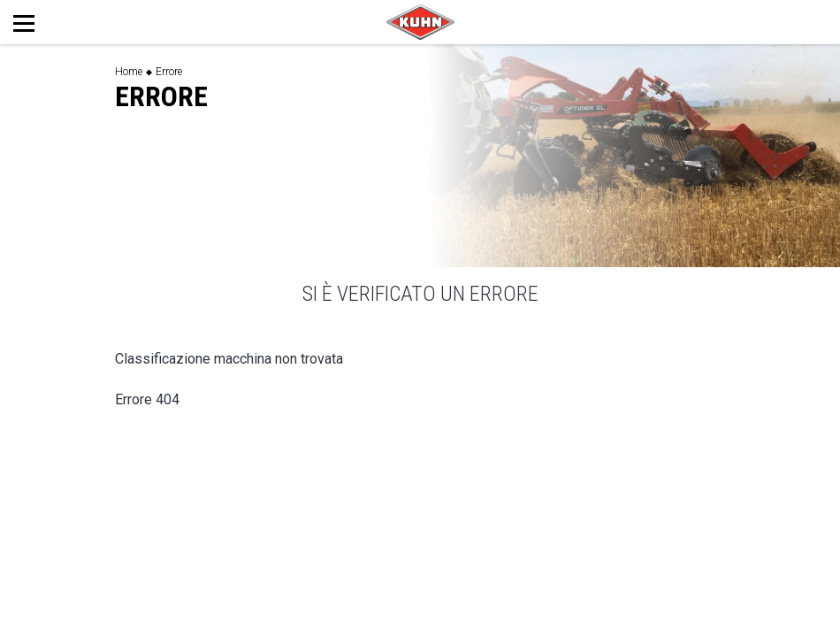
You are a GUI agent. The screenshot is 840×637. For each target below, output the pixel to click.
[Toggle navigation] (42, 22)
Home (129, 72)
